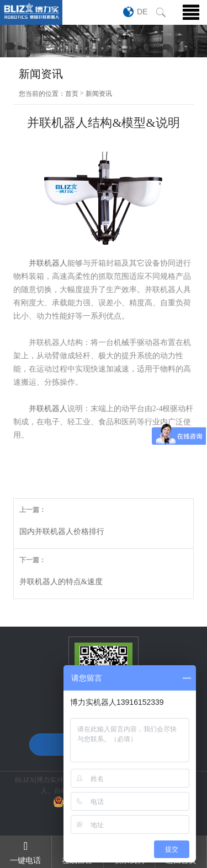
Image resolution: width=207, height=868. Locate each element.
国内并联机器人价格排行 (62, 532)
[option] (104, 41)
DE (142, 12)
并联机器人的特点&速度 (61, 582)
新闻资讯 (99, 94)
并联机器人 (48, 263)
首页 (72, 94)
